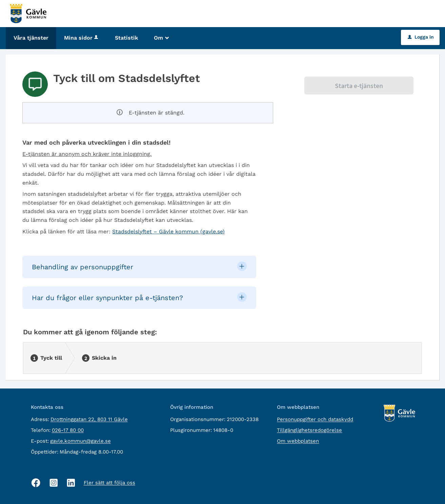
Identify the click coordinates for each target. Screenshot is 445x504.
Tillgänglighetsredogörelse (309, 430)
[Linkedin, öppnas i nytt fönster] (71, 483)
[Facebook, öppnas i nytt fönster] (36, 483)
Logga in (421, 37)
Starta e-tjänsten (359, 86)
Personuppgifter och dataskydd (315, 419)
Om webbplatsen (298, 441)
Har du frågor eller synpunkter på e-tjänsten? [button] (107, 298)
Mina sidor (82, 38)
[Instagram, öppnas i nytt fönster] (54, 483)
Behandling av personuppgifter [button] (83, 267)
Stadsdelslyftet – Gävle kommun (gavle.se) (168, 232)
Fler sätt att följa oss (109, 483)
